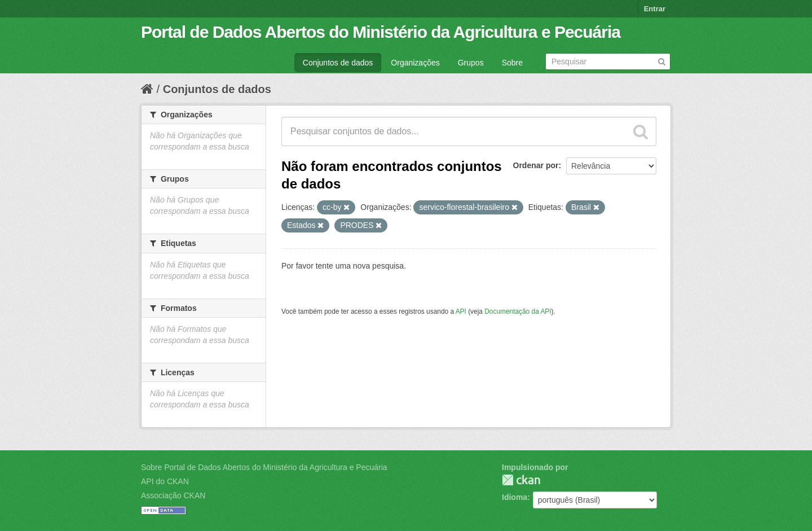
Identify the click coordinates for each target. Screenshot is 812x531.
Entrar (655, 9)
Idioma (515, 497)
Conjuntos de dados (338, 63)
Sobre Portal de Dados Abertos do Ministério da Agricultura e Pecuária (264, 467)
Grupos (471, 63)
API (461, 311)
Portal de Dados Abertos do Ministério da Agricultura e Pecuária (381, 32)
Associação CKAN (173, 495)
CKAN (521, 480)
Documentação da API (518, 311)
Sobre (512, 63)
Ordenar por (536, 165)
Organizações (415, 63)
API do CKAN (165, 481)
